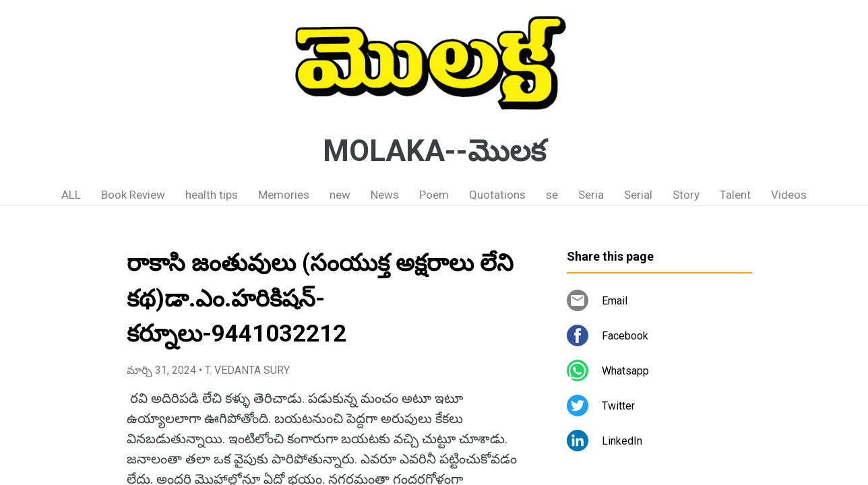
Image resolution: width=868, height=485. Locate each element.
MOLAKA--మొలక (434, 151)
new (340, 195)
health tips (212, 195)
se (552, 195)
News (385, 195)
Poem (434, 195)
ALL (71, 195)
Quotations (497, 195)
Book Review (133, 195)
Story (686, 195)
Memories (284, 195)
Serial (638, 195)
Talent (735, 195)
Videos (789, 195)
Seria (591, 195)
